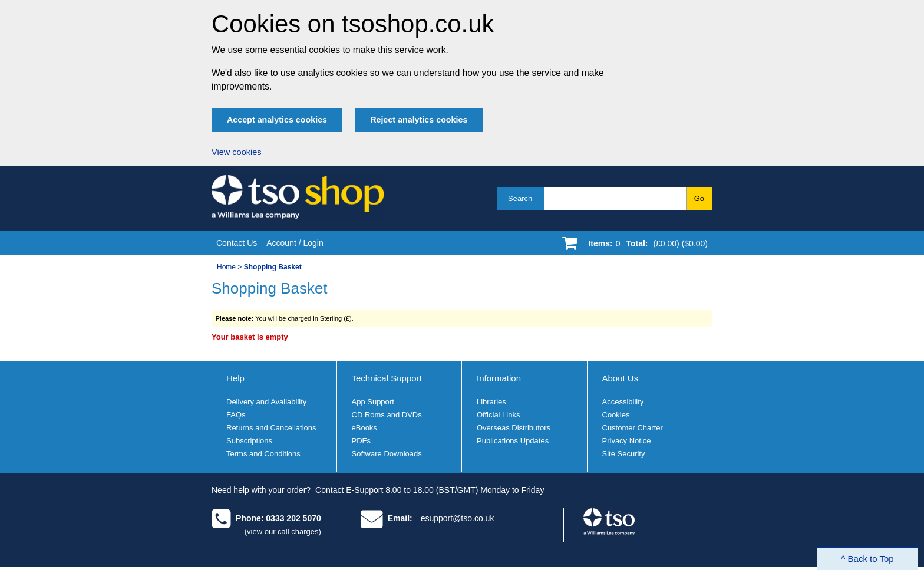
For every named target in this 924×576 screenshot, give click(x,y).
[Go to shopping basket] (645, 246)
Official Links (498, 415)
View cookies (237, 152)
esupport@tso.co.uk (458, 518)
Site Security (624, 454)
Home (226, 267)
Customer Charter (633, 428)
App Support (373, 402)
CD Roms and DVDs (387, 415)
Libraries (491, 402)
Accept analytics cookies (277, 120)
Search (520, 198)
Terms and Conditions (263, 454)
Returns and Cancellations (271, 428)
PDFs (362, 441)
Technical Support (387, 378)
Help (235, 378)
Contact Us (237, 243)
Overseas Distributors (514, 428)
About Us (621, 378)
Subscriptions (249, 441)
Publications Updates (513, 441)
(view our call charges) (283, 531)
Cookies (616, 415)
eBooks (364, 428)
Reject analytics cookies (419, 120)
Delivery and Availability (266, 402)
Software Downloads (387, 454)
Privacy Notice (627, 441)
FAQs (236, 415)
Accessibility (623, 402)
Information (499, 378)
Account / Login (295, 243)
